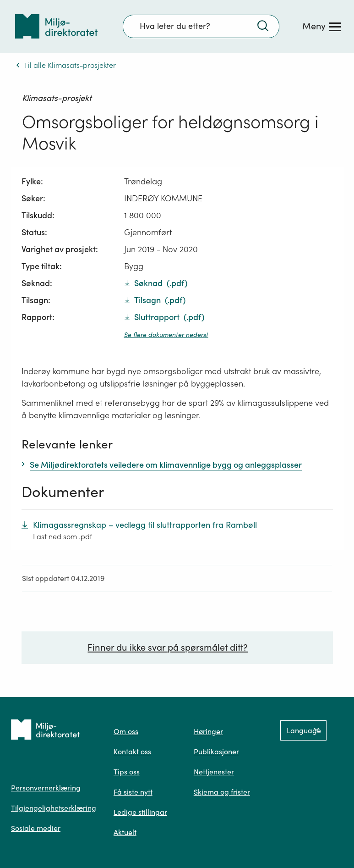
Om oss (126, 731)
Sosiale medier (36, 828)
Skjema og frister (222, 792)
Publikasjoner (216, 752)
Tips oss (127, 772)
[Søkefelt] (201, 26)
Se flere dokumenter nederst (166, 335)
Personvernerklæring (46, 788)
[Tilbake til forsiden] (56, 26)
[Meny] (321, 26)
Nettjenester (214, 772)
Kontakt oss (132, 752)
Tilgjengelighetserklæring (54, 808)
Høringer (208, 731)
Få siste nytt (133, 792)
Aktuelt (125, 832)
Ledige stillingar (140, 812)
